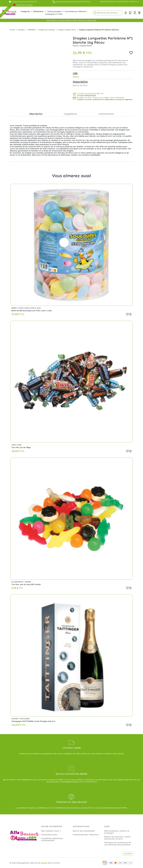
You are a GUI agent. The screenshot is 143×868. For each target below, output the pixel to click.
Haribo (28, 582)
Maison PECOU (86, 46)
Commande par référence (86, 835)
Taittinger (25, 719)
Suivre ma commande (84, 831)
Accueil (12, 30)
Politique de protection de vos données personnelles (118, 843)
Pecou (76, 46)
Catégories (26, 11)
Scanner (128, 854)
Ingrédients (70, 114)
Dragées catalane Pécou (67, 30)
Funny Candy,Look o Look (30, 308)
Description (36, 114)
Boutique (22, 30)
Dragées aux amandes (47, 30)
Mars (14, 445)
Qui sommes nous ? (51, 831)
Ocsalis (44, 863)
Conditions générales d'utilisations (52, 839)
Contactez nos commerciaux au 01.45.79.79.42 (73, 2)
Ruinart (15, 719)
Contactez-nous (49, 835)
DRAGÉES (32, 30)
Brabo (14, 308)
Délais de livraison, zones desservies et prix (117, 838)
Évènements (39, 11)
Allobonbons (18, 582)
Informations (106, 114)
